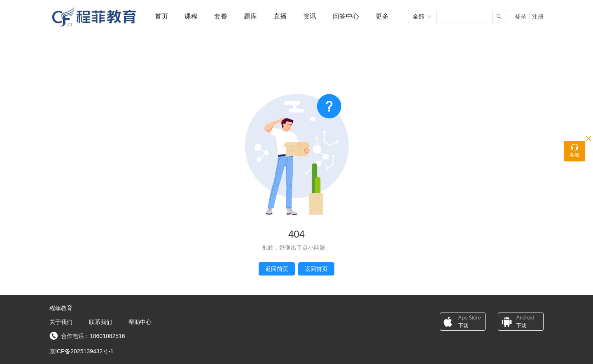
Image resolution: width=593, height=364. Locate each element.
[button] (382, 16)
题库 (250, 16)
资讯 (310, 16)
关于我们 (61, 322)
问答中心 (346, 16)
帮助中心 (140, 322)
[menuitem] (161, 17)
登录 (521, 16)
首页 (161, 16)
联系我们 (100, 322)
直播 (280, 16)
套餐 (221, 16)
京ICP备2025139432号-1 (82, 351)
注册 (538, 16)
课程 (191, 16)
